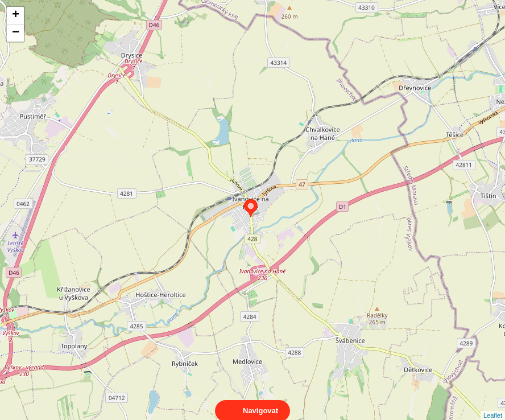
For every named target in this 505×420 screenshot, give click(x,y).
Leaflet (493, 405)
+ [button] (16, 15)
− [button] (16, 33)
